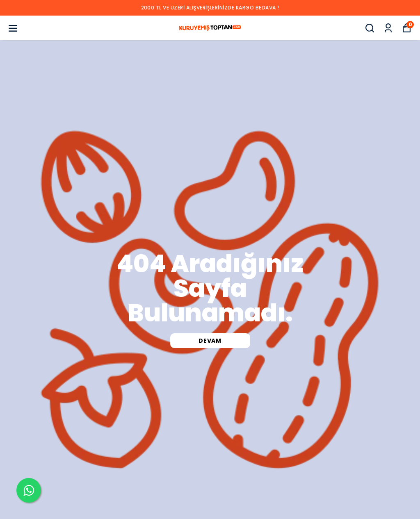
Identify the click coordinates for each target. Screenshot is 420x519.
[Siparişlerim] (388, 28)
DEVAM (210, 341)
